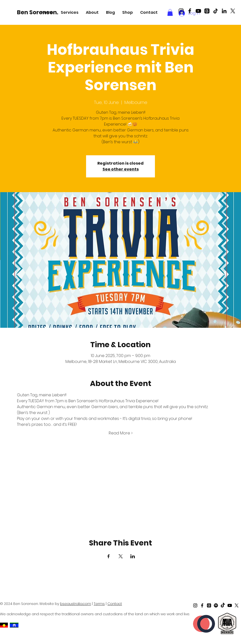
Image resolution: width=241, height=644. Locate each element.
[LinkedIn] (224, 11)
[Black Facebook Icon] (190, 11)
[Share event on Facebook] (109, 556)
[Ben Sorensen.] (38, 12)
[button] (70, 12)
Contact (115, 604)
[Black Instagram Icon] (181, 11)
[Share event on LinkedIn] (133, 556)
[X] (233, 11)
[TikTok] (216, 11)
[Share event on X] (121, 556)
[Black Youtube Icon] (198, 11)
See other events (121, 169)
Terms (99, 604)
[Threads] (207, 11)
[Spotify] (216, 605)
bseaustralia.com (75, 604)
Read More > (121, 433)
